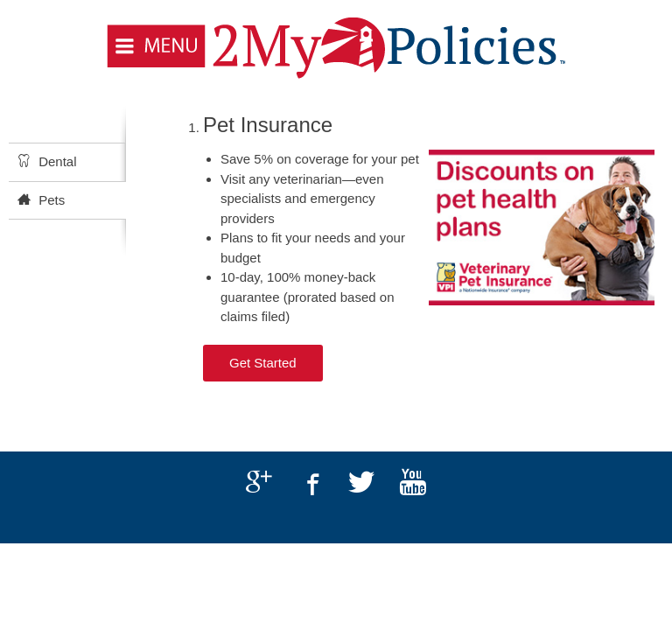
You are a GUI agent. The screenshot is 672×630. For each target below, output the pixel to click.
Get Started (263, 363)
